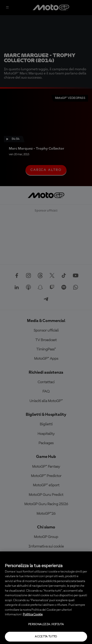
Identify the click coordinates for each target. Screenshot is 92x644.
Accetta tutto (46, 637)
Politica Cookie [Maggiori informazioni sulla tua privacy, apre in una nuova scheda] (33, 614)
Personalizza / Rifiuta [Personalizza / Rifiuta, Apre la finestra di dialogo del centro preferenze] (46, 624)
